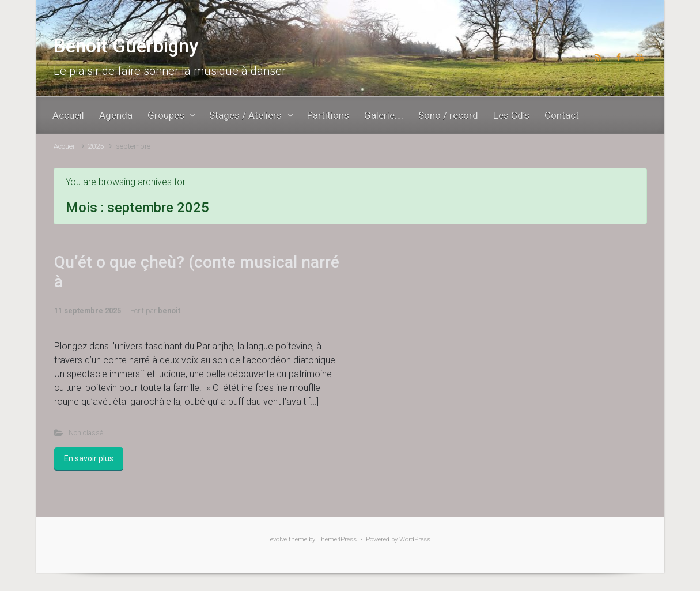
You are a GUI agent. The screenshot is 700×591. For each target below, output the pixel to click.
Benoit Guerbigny (126, 46)
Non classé (86, 433)
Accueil (65, 146)
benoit (169, 310)
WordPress (415, 539)
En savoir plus (89, 458)
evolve (279, 539)
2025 (96, 146)
